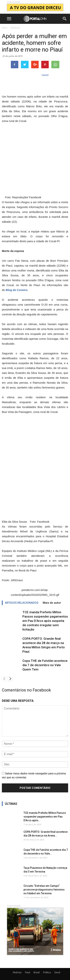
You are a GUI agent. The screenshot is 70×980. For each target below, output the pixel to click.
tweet (45, 75)
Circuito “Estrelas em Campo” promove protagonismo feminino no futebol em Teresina (44, 890)
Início (5, 28)
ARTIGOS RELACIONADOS (22, 603)
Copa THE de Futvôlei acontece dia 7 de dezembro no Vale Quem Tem (45, 665)
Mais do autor (52, 603)
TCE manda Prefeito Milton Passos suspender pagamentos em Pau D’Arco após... (45, 817)
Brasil (37, 972)
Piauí (28, 972)
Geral (57, 972)
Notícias (15, 28)
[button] (65, 19)
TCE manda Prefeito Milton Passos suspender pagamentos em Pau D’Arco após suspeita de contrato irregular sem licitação (45, 621)
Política (47, 972)
